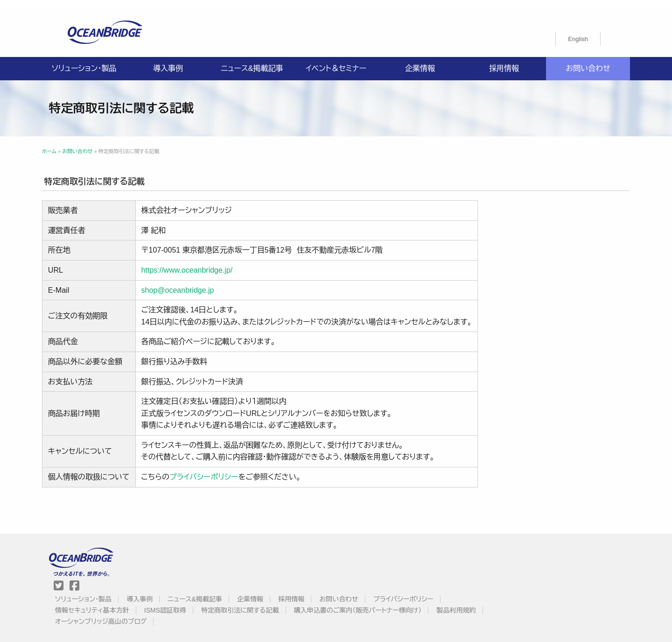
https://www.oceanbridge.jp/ (213, 262)
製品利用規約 (371, 568)
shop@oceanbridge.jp (203, 282)
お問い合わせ (588, 60)
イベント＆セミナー (336, 60)
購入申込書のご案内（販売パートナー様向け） (272, 568)
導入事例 (168, 60)
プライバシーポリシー (230, 469)
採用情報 (504, 60)
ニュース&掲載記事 (252, 60)
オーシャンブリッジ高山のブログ (451, 568)
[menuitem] (578, 31)
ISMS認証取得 (393, 557)
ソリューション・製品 (84, 60)
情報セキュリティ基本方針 (320, 557)
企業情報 (420, 60)
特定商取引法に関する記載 (468, 557)
